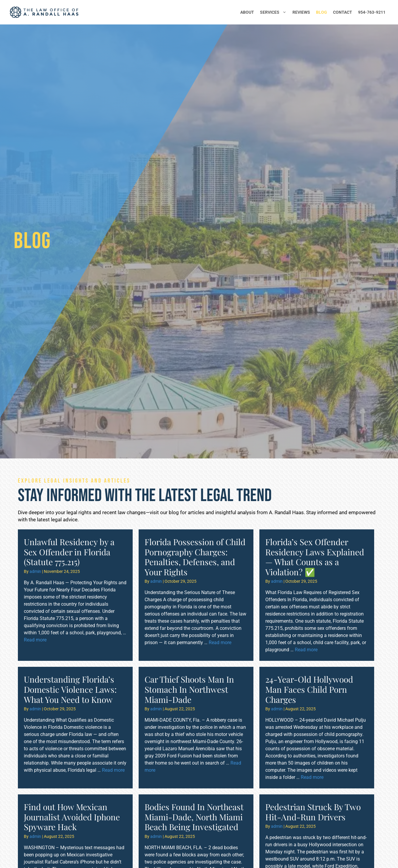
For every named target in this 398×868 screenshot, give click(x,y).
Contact (343, 12)
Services (275, 12)
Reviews (301, 12)
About (247, 12)
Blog (322, 12)
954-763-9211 (372, 12)
